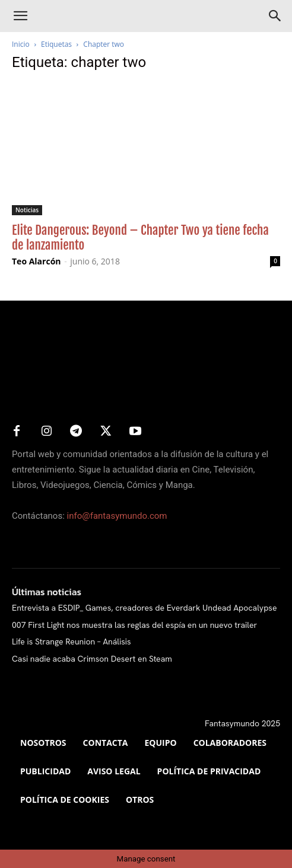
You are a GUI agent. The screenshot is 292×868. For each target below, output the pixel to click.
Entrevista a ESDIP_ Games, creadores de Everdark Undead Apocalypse (145, 608)
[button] (20, 16)
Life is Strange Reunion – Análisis (72, 642)
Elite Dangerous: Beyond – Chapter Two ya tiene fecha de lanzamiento (140, 237)
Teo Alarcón (36, 261)
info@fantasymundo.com (117, 516)
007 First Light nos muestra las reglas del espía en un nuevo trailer (134, 625)
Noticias (27, 210)
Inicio (21, 44)
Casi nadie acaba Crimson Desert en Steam (92, 659)
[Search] (275, 16)
